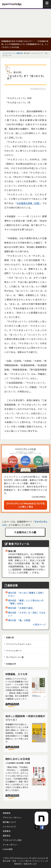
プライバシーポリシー (12, 818)
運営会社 (7, 836)
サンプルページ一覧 (15, 657)
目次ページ (40, 624)
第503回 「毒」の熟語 (19, 620)
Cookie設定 (8, 849)
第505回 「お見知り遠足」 (21, 608)
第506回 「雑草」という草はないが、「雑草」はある (27, 602)
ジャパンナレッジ (9, 53)
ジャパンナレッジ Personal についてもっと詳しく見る (26, 505)
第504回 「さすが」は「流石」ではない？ (27, 614)
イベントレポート (14, 651)
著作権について (9, 822)
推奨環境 (7, 813)
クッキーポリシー (10, 845)
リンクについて (9, 827)
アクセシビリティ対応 (12, 840)
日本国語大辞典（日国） (28, 203)
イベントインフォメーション (19, 644)
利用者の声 (11, 664)
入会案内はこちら (25, 532)
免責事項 (7, 831)
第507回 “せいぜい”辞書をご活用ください (26, 594)
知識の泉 (20, 53)
